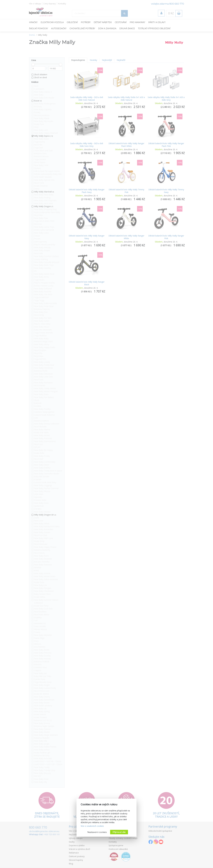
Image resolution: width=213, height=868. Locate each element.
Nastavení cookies (97, 832)
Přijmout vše (119, 832)
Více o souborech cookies (92, 826)
